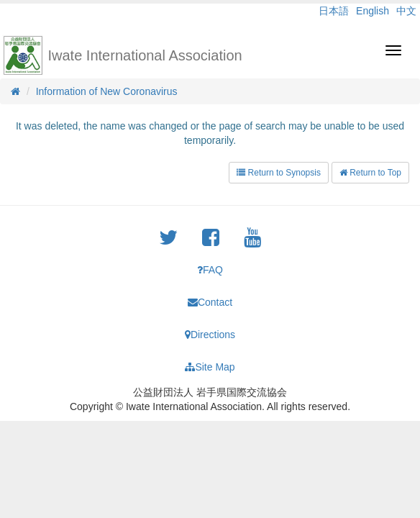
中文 (406, 11)
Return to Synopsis (279, 173)
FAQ (210, 270)
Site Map (210, 367)
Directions (210, 335)
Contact (210, 302)
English (373, 11)
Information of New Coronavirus (107, 91)
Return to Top (370, 173)
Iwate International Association (145, 55)
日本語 (334, 11)
